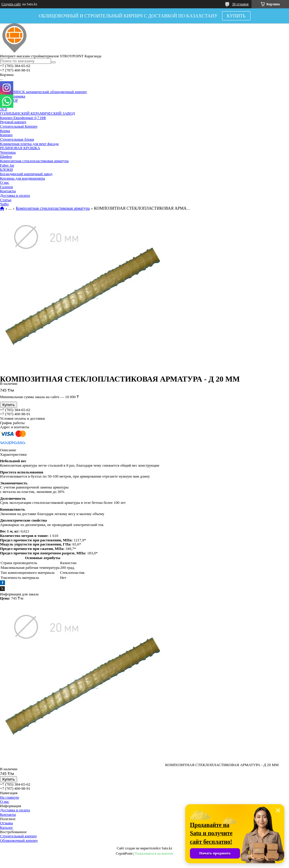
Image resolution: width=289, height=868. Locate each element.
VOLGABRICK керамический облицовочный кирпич (43, 92)
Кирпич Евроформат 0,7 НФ (23, 118)
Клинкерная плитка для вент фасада (29, 144)
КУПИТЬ (236, 16)
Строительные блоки (17, 139)
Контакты (8, 191)
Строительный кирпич (18, 836)
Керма (5, 131)
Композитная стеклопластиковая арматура (34, 161)
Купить (9, 405)
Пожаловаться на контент (154, 854)
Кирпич (6, 135)
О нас (5, 182)
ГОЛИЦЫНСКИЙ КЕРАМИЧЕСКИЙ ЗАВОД (37, 113)
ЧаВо (4, 204)
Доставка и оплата (15, 195)
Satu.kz (167, 848)
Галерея (6, 187)
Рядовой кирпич (13, 122)
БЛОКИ (6, 169)
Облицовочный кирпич (19, 840)
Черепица (8, 152)
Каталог (6, 827)
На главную (10, 797)
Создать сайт (11, 4)
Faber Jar (7, 165)
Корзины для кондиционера (23, 178)
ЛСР (4, 109)
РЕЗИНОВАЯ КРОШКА (20, 148)
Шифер (6, 156)
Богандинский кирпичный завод (26, 174)
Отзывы (6, 823)
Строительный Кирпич (19, 126)
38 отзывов (240, 4)
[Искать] (53, 62)
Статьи (6, 200)
